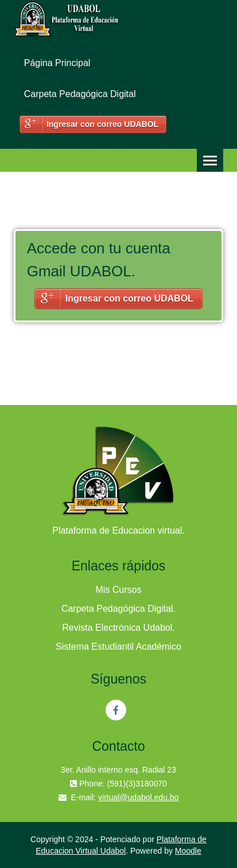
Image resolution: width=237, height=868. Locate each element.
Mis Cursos (118, 590)
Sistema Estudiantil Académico (118, 647)
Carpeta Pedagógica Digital (80, 94)
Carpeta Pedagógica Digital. (118, 609)
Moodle (188, 851)
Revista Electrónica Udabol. (118, 628)
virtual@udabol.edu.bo (138, 797)
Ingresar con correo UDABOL (102, 124)
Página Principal (57, 63)
